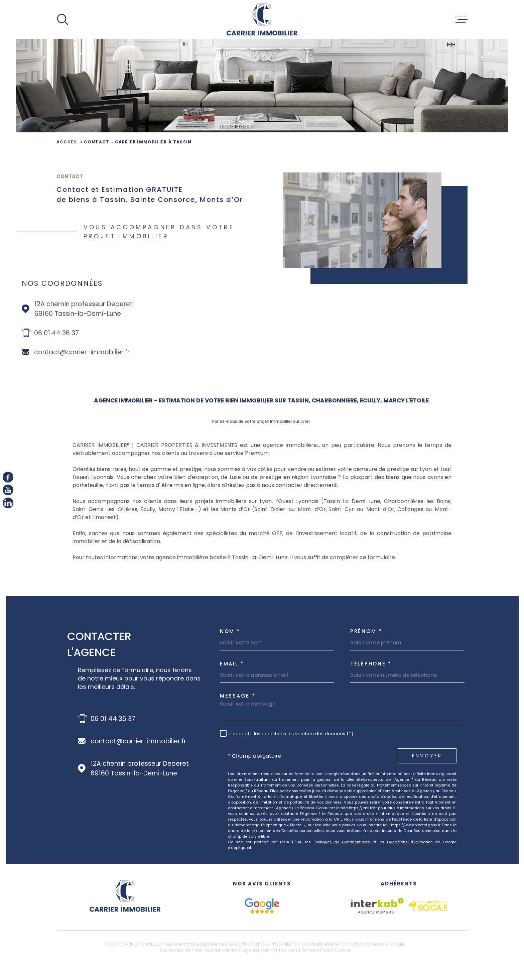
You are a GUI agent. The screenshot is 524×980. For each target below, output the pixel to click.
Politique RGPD (316, 950)
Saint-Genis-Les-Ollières (105, 509)
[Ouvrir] (62, 19)
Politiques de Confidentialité (342, 842)
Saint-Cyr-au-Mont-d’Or (361, 509)
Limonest (103, 517)
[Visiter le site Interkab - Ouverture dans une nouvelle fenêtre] (377, 906)
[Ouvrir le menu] (462, 19)
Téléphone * (371, 664)
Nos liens (288, 950)
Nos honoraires (175, 950)
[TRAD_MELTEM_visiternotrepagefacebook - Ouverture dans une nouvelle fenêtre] (8, 477)
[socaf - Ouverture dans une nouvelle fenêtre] (428, 906)
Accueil (67, 142)
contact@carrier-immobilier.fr (82, 352)
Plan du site (207, 950)
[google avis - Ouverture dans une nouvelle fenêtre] (262, 906)
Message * (238, 696)
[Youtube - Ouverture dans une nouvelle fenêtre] (8, 490)
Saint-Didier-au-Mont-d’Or (290, 509)
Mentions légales (240, 950)
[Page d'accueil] (262, 19)
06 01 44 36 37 (56, 333)
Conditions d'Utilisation (410, 842)
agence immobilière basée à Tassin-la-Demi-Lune (221, 557)
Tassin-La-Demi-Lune (352, 501)
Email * (232, 664)
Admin (268, 950)
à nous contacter (280, 485)
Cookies (343, 950)
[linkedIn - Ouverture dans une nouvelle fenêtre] (8, 503)
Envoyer (427, 756)
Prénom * (366, 631)
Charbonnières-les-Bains (417, 501)
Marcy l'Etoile (176, 509)
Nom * (230, 631)
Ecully (148, 509)
